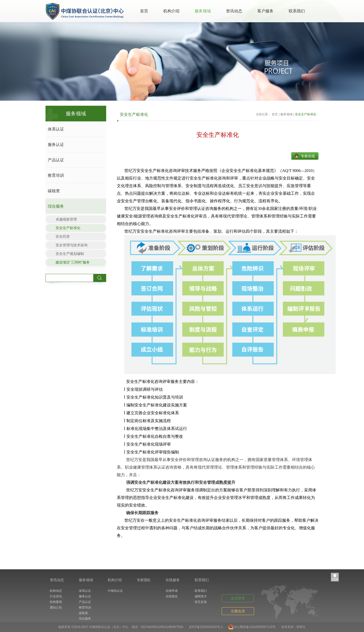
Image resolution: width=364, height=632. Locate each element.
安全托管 (63, 236)
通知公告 (56, 607)
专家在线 (308, 156)
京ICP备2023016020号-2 (206, 627)
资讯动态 (234, 11)
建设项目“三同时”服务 (73, 262)
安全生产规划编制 (70, 254)
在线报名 (172, 596)
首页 (144, 11)
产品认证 (56, 160)
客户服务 (265, 11)
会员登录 (238, 598)
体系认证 (56, 129)
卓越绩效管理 (66, 219)
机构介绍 (171, 11)
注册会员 (238, 611)
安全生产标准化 (68, 228)
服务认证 (56, 145)
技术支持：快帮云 (293, 627)
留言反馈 (201, 602)
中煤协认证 (115, 591)
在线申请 (172, 591)
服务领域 (203, 11)
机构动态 (56, 591)
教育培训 (56, 175)
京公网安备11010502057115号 (255, 627)
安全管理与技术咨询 (72, 245)
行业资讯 (56, 596)
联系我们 (297, 11)
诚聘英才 (201, 596)
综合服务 (56, 206)
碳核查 (54, 191)
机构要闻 (56, 602)
